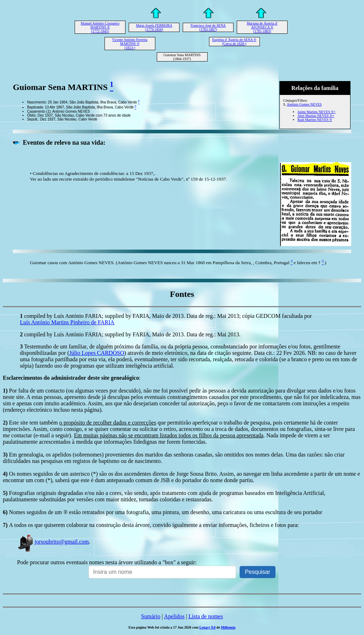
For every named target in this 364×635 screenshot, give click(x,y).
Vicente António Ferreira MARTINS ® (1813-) (130, 44)
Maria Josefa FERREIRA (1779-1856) (154, 27)
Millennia (228, 627)
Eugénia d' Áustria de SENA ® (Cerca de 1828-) (234, 42)
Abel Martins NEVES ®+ (316, 116)
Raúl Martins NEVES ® (315, 120)
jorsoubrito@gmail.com (53, 542)
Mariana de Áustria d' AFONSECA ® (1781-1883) (262, 27)
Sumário (151, 616)
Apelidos (174, 616)
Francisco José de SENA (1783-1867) (208, 27)
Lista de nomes (206, 616)
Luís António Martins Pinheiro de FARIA (67, 322)
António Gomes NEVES (304, 104)
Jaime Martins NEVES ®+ (317, 112)
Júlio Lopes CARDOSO (97, 353)
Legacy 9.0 (208, 627)
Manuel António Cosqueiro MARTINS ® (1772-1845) (100, 27)
